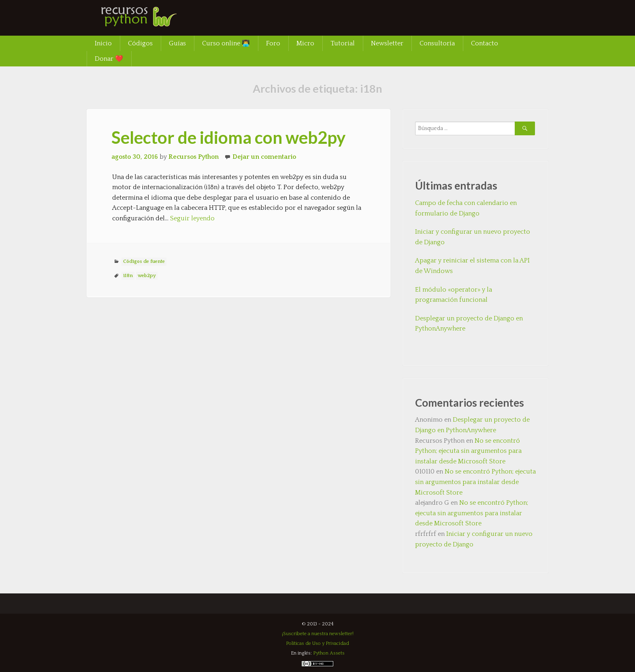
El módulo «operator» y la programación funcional (454, 295)
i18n (128, 276)
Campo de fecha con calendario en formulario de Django (466, 208)
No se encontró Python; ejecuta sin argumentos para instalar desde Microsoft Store (468, 451)
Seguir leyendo (192, 218)
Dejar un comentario (264, 157)
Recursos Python (194, 157)
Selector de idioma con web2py (228, 137)
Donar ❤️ (109, 59)
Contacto (485, 43)
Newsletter (387, 43)
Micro (305, 43)
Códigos (140, 43)
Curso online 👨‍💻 (226, 43)
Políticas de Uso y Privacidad (317, 643)
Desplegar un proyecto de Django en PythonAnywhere (469, 324)
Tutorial (343, 43)
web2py (147, 276)
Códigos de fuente (144, 261)
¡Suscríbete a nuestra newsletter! (318, 634)
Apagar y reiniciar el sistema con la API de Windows (472, 266)
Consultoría (437, 43)
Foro (273, 43)
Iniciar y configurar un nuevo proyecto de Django (473, 237)
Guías (177, 43)
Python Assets (329, 653)
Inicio (103, 43)
